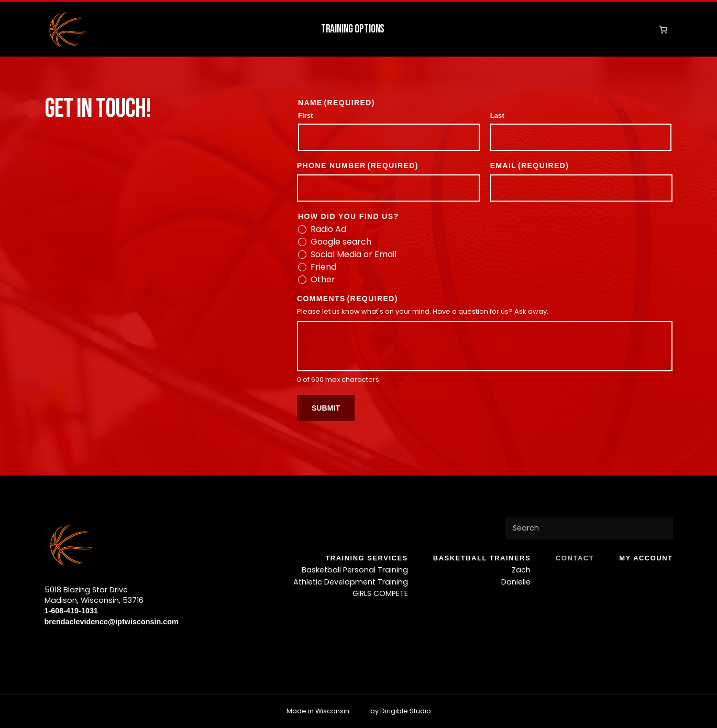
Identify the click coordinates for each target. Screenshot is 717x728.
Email (530, 166)
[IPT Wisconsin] (68, 29)
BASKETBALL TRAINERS (482, 558)
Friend (323, 267)
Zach (521, 570)
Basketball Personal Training (355, 570)
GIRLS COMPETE (380, 593)
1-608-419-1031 (71, 611)
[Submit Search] (660, 528)
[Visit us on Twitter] (68, 646)
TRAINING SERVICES (366, 558)
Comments (348, 299)
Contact (575, 558)
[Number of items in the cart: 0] (663, 29)
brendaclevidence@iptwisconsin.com (112, 622)
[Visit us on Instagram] (84, 646)
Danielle (516, 581)
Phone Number (358, 166)
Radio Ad (328, 229)
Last (497, 115)
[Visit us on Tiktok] (101, 646)
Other (323, 280)
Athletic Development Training (351, 581)
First (306, 115)
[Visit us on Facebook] (51, 646)
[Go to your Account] (647, 29)
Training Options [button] (353, 29)
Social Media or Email (354, 255)
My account (646, 558)
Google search (341, 242)
